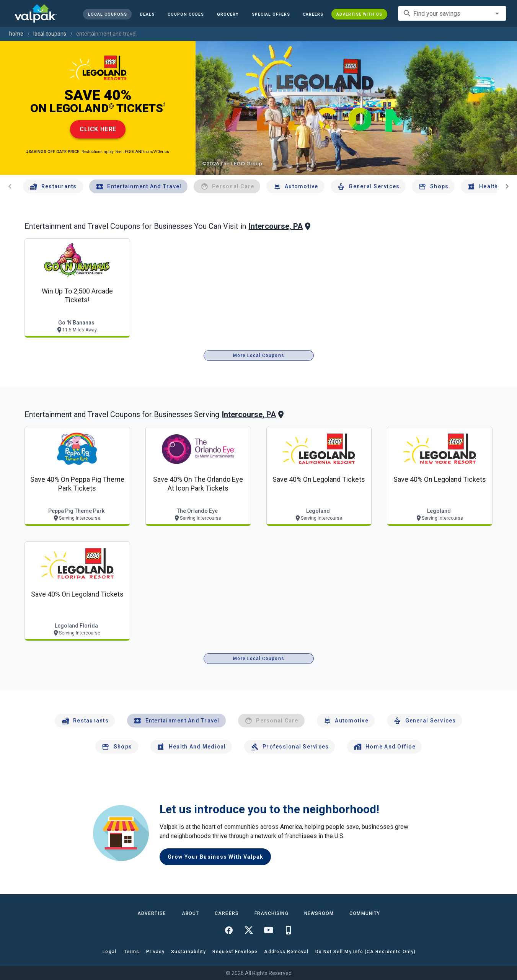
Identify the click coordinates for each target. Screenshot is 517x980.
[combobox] (452, 13)
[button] (271, 14)
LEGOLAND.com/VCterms (146, 152)
